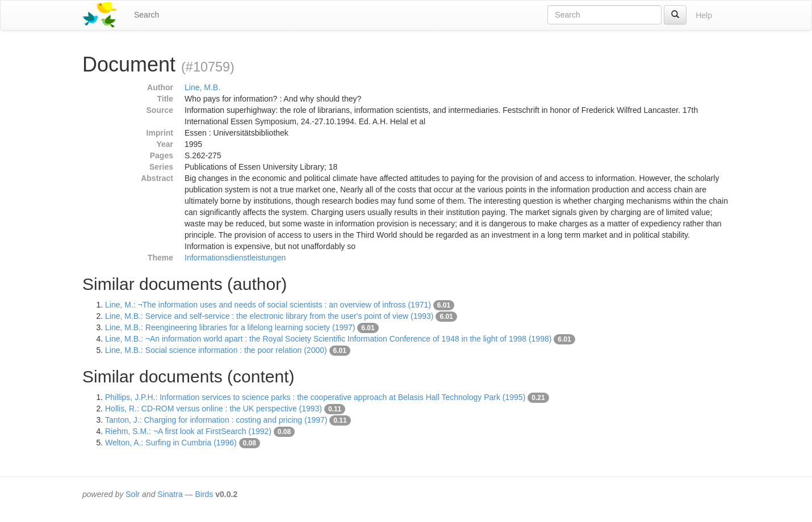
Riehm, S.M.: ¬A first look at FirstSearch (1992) (188, 431)
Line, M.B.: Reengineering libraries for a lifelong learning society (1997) (230, 327)
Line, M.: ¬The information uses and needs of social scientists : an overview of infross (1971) (268, 305)
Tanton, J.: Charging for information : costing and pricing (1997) (216, 420)
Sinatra (170, 494)
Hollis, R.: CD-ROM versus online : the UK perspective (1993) (214, 409)
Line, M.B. (202, 87)
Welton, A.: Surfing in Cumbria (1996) (171, 443)
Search (147, 15)
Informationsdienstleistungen (235, 258)
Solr (133, 494)
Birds (204, 494)
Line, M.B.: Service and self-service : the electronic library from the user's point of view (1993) (269, 316)
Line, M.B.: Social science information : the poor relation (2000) (216, 350)
